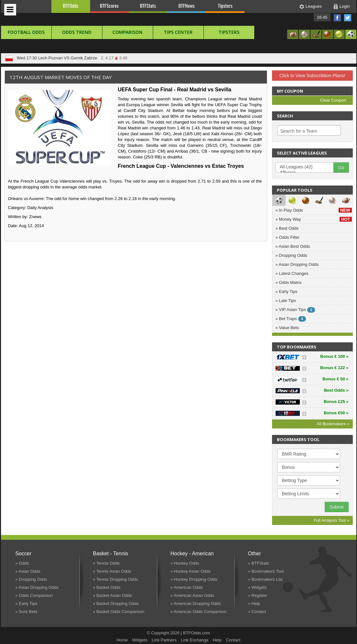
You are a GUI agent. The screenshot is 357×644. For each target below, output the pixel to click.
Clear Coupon (335, 100)
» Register (258, 595)
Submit (337, 507)
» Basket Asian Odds (113, 595)
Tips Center (178, 32)
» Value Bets (287, 328)
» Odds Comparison (34, 595)
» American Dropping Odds (196, 604)
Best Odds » (336, 390)
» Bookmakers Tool (266, 571)
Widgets (140, 640)
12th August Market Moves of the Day (61, 77)
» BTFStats (259, 563)
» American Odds (187, 587)
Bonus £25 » (336, 402)
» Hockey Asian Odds (191, 571)
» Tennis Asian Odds (112, 571)
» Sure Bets (26, 612)
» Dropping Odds (291, 255)
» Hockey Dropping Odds (194, 579)
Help (217, 640)
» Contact (257, 612)
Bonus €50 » (336, 413)
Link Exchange (195, 640)
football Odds (26, 32)
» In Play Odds (314, 210)
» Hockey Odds (185, 563)
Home (122, 640)
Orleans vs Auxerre (26, 199)
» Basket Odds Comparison (119, 612)
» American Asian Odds (192, 595)
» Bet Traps (291, 319)
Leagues (314, 6)
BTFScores (109, 5)
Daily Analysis (40, 208)
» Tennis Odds (106, 563)
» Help (254, 604)
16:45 (322, 17)
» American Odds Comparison (199, 612)
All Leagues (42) (308, 167)
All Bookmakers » (333, 424)
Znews (35, 217)
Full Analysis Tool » (331, 520)
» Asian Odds (28, 571)
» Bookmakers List (265, 579)
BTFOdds (70, 5)
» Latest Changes (292, 273)
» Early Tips (287, 292)
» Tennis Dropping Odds (115, 579)
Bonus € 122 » (334, 368)
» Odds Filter (288, 237)
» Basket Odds (107, 587)
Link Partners (164, 640)
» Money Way (314, 219)
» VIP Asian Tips (295, 310)
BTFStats (148, 5)
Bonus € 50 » (335, 379)
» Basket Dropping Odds (116, 604)
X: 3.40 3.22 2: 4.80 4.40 (108, 58)
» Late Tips (286, 301)
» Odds (22, 563)
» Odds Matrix (289, 282)
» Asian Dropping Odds (297, 264)
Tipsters (225, 5)
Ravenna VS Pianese (58, 58)
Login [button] (345, 6)
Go (341, 167)
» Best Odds (287, 228)
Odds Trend (77, 32)
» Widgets (257, 587)
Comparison (127, 32)
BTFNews (186, 5)
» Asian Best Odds (293, 246)
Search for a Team (299, 131)
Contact (233, 640)
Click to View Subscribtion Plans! (312, 75)
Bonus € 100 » (334, 356)
